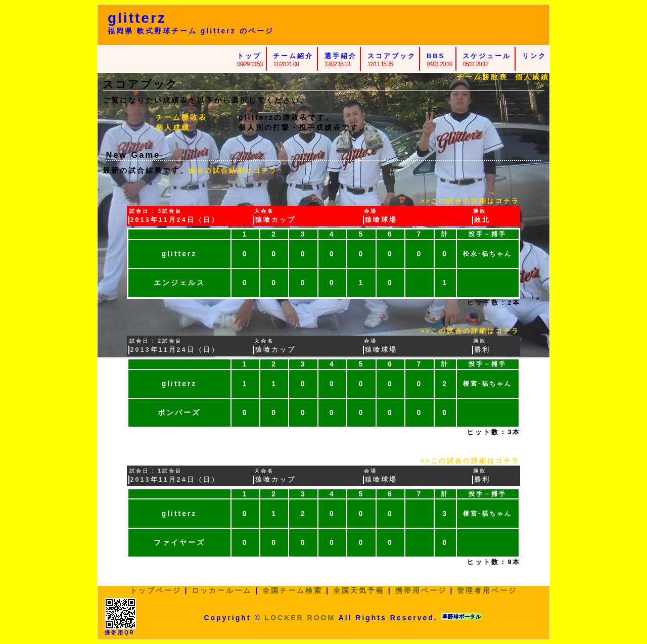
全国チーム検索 (292, 590)
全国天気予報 (359, 590)
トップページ (156, 590)
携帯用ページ (421, 590)
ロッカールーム (222, 590)
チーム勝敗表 (482, 77)
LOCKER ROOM (300, 618)
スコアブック (392, 56)
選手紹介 (341, 56)
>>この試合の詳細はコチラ (470, 201)
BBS (436, 56)
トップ (249, 56)
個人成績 (532, 77)
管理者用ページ (487, 590)
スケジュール (487, 56)
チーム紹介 (293, 56)
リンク (534, 56)
